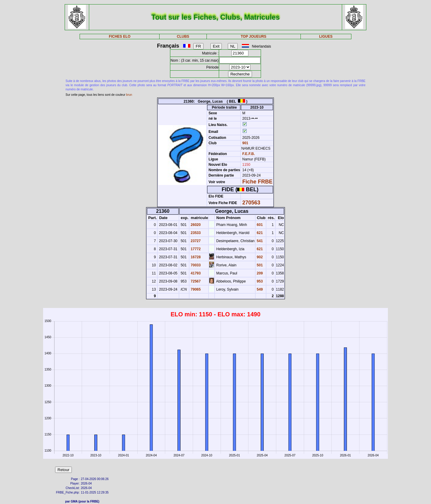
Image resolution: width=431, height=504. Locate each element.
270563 (251, 203)
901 (245, 143)
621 (259, 233)
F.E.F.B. (249, 154)
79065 (195, 289)
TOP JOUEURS (254, 37)
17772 (195, 249)
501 (259, 265)
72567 (195, 281)
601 (259, 225)
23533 (195, 233)
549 (259, 289)
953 (259, 281)
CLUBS (183, 37)
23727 (195, 241)
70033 (195, 265)
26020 (195, 225)
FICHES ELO (120, 37)
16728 (195, 257)
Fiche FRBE (258, 182)
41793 (195, 273)
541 (259, 241)
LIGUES (326, 37)
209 (259, 273)
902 (259, 257)
